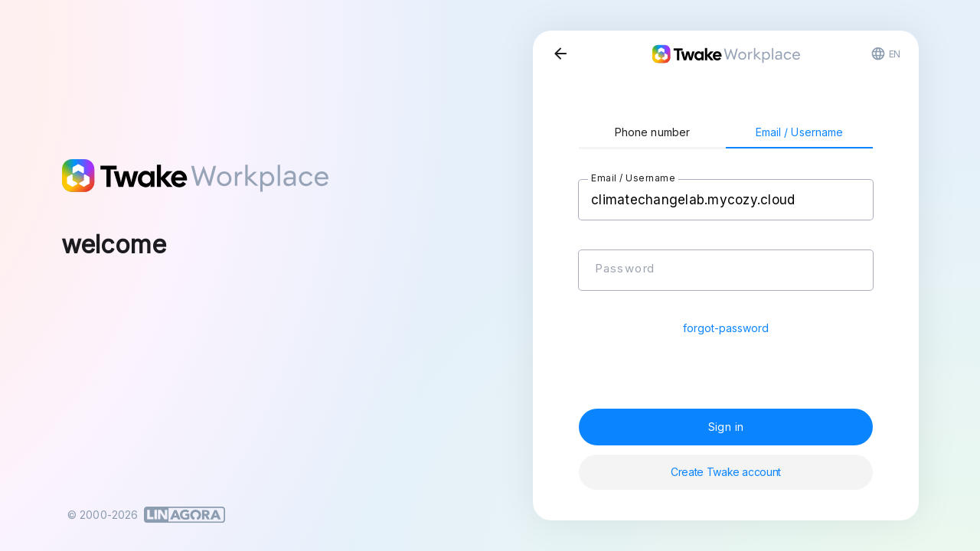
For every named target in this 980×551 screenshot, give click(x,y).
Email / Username (800, 132)
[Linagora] (185, 515)
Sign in (726, 427)
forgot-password (726, 328)
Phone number (652, 132)
